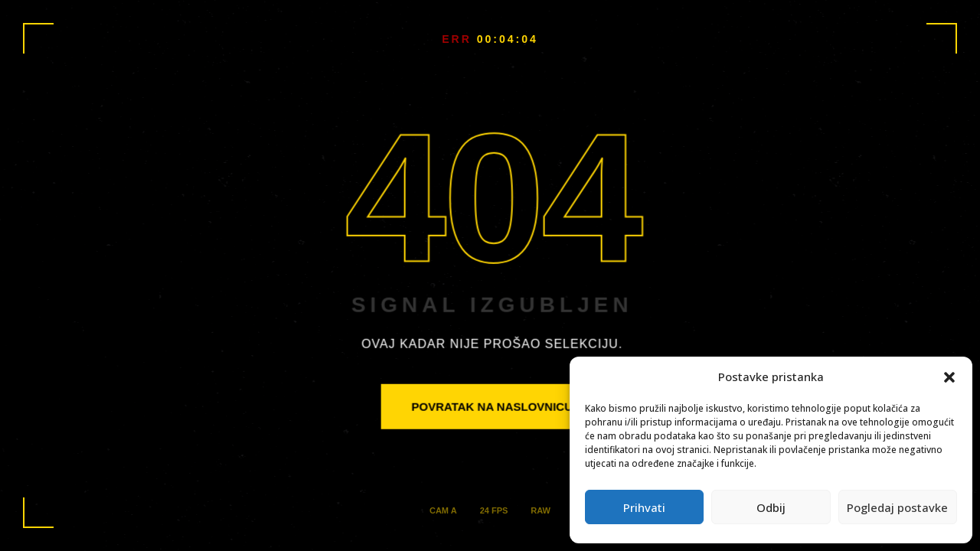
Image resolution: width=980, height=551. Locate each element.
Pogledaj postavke (897, 507)
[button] (949, 377)
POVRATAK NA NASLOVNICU (492, 406)
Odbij (771, 507)
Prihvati (644, 507)
